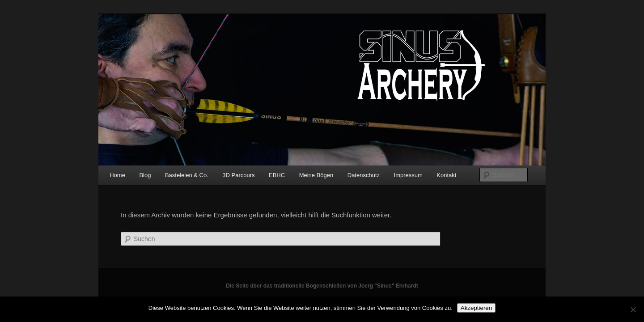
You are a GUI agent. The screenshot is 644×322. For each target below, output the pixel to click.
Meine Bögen (316, 175)
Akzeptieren (476, 308)
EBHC (277, 175)
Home (117, 175)
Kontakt (446, 175)
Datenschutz (364, 175)
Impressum (408, 175)
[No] (633, 309)
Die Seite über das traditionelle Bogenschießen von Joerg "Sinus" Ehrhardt (322, 286)
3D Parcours (238, 175)
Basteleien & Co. (187, 175)
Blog (145, 175)
